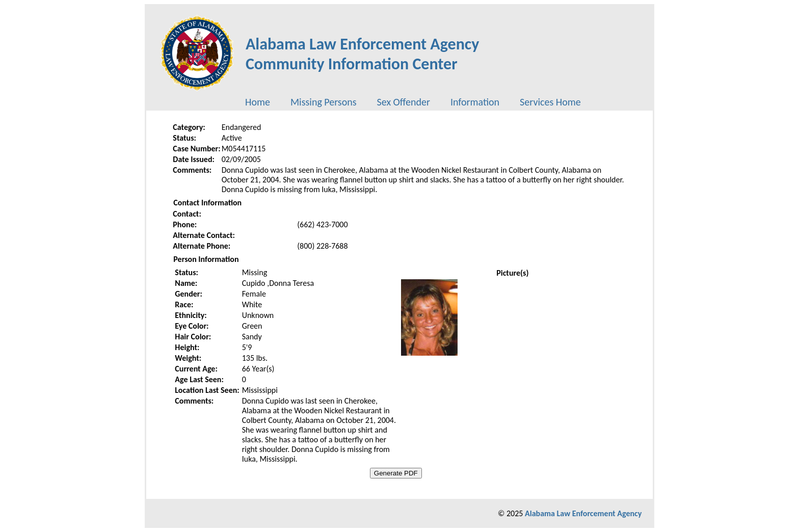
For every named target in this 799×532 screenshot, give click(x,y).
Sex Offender (404, 102)
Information (475, 102)
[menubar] (413, 102)
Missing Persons (324, 102)
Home (258, 102)
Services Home (550, 102)
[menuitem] (258, 102)
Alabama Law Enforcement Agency (583, 513)
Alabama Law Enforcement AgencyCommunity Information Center (363, 54)
